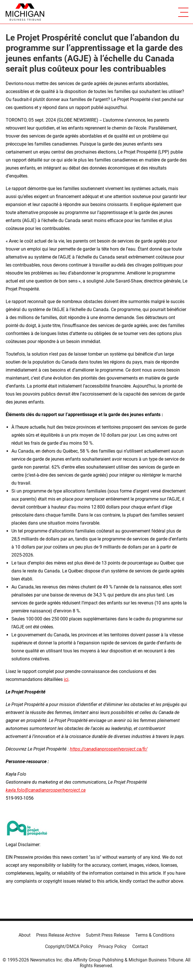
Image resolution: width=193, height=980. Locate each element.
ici (66, 679)
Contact (140, 946)
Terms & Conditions (155, 935)
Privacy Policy (112, 946)
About (25, 935)
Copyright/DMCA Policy (69, 946)
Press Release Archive (58, 935)
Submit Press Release (108, 935)
